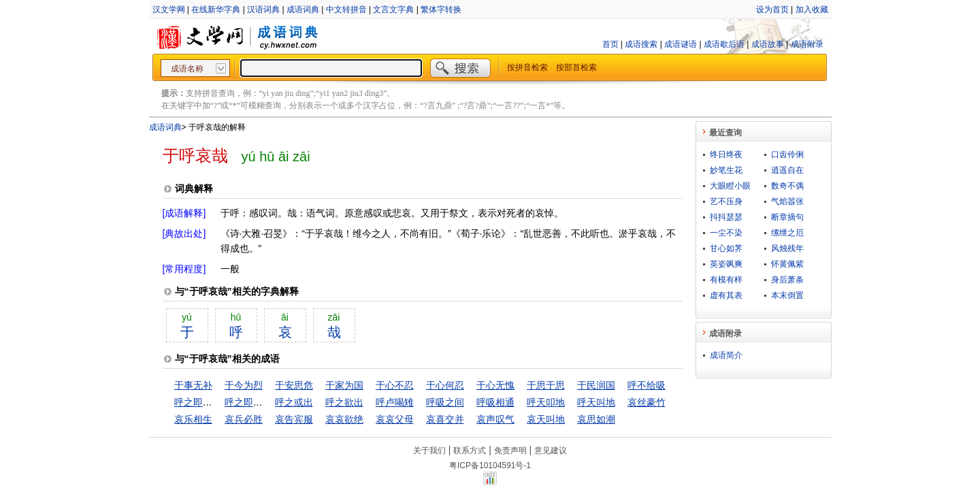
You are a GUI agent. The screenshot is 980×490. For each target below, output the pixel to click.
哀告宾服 (294, 419)
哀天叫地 (546, 419)
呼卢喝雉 (395, 402)
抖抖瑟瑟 (726, 217)
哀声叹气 (495, 419)
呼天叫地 (596, 402)
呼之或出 (294, 402)
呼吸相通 (495, 402)
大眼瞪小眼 (730, 186)
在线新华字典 (216, 10)
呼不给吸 (647, 385)
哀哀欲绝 (344, 419)
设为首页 (772, 10)
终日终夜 (726, 154)
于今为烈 (244, 385)
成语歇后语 (724, 44)
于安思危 (294, 385)
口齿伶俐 (787, 154)
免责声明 (510, 451)
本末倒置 (787, 295)
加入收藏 (812, 10)
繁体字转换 (441, 10)
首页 (610, 44)
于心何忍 (445, 385)
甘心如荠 (726, 248)
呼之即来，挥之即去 (217, 402)
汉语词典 (263, 10)
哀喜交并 (445, 419)
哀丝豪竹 (647, 402)
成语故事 (768, 44)
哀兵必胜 (244, 419)
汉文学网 (169, 10)
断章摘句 (787, 217)
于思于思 (546, 385)
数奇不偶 (787, 186)
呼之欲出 (344, 402)
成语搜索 (641, 44)
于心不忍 (395, 385)
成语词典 (303, 10)
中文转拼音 (346, 10)
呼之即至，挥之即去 (267, 402)
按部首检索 (576, 67)
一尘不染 (726, 233)
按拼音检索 (527, 67)
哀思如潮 (596, 419)
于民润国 (596, 385)
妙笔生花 (726, 170)
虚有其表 (726, 295)
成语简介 (726, 355)
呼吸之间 (445, 402)
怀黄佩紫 (787, 264)
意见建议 (551, 451)
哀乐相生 (193, 419)
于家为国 (344, 385)
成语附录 (807, 44)
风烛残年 (787, 248)
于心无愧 (495, 385)
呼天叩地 (546, 402)
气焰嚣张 (787, 201)
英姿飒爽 (726, 264)
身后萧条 (787, 280)
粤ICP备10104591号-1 (490, 465)
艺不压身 (726, 201)
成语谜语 (681, 44)
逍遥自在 (787, 170)
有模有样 (726, 280)
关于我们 (429, 451)
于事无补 (193, 385)
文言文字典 (393, 10)
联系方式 (470, 451)
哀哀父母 (395, 419)
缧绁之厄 (787, 233)
